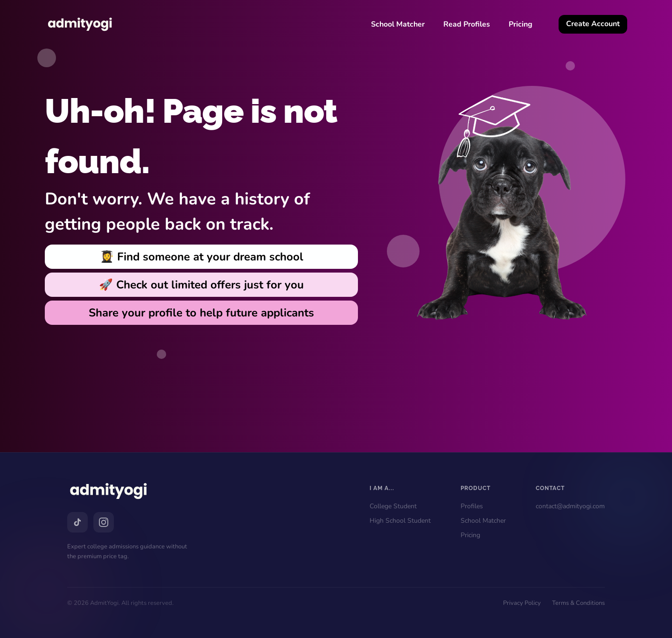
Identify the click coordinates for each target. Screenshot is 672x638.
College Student (393, 506)
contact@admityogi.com (570, 506)
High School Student (400, 521)
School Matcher (398, 24)
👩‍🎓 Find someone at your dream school (202, 257)
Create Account (593, 24)
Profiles (472, 506)
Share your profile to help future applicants (201, 313)
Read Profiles (467, 24)
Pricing (521, 24)
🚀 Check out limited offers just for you (201, 285)
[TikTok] (77, 522)
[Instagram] (104, 522)
